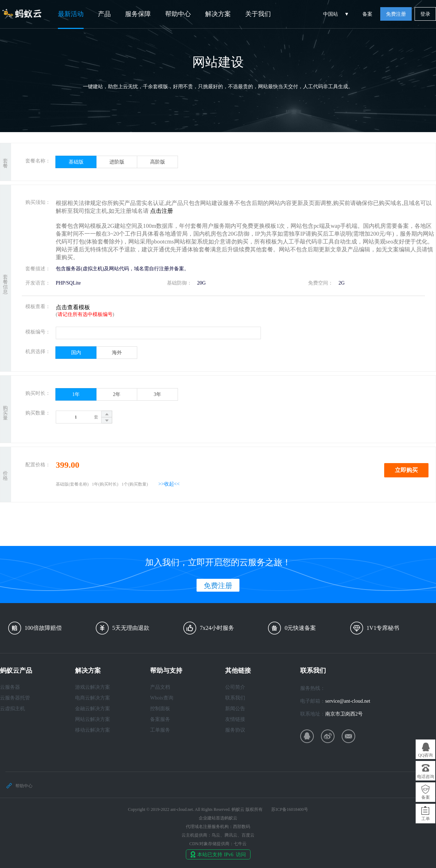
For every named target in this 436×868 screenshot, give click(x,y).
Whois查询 (162, 698)
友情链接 (235, 719)
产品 (104, 14)
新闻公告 (235, 709)
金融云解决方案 (93, 709)
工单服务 (160, 730)
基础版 (76, 162)
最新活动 (71, 14)
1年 (76, 394)
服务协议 (235, 730)
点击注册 (162, 211)
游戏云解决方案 (93, 687)
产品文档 (160, 687)
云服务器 (10, 687)
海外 (117, 353)
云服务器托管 (15, 698)
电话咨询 (426, 777)
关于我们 (258, 14)
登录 (425, 14)
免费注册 (396, 14)
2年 (117, 394)
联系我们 (235, 698)
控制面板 (160, 709)
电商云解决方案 (93, 698)
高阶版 (158, 162)
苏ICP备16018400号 (290, 809)
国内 (76, 353)
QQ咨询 (425, 755)
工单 (426, 819)
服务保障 (138, 14)
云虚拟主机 (13, 709)
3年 (157, 394)
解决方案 (218, 14)
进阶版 (117, 162)
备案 (367, 14)
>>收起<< (169, 484)
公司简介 (235, 687)
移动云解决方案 (93, 730)
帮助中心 (178, 14)
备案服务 (160, 719)
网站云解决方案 (93, 719)
